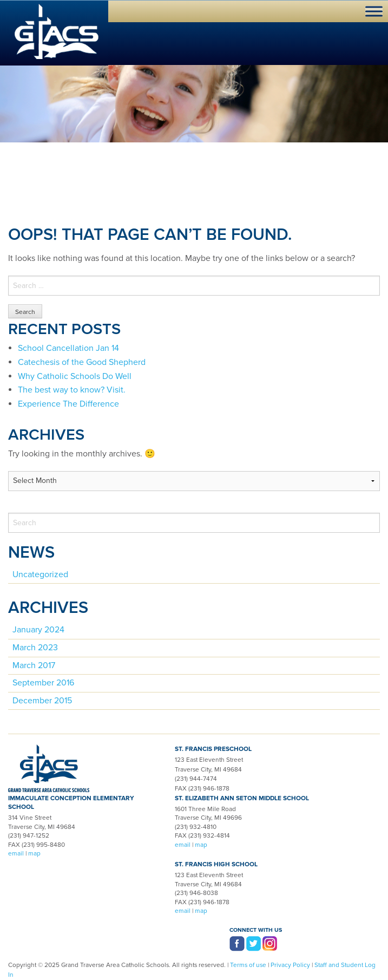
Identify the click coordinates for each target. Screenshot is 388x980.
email (16, 853)
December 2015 (42, 701)
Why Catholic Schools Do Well (75, 376)
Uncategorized (40, 574)
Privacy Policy (290, 965)
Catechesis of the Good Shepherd (82, 362)
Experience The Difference (68, 404)
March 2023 (35, 648)
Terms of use (248, 965)
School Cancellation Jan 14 (68, 348)
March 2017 (34, 665)
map (34, 853)
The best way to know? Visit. (72, 390)
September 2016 (43, 683)
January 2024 (38, 630)
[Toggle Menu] (374, 11)
